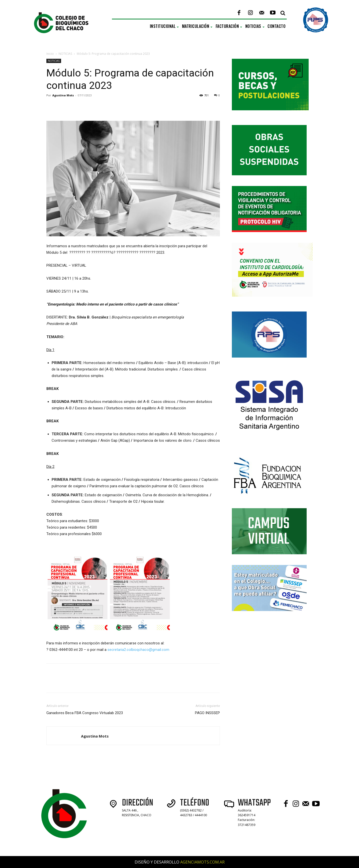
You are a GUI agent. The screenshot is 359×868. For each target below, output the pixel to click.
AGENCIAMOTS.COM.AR (202, 862)
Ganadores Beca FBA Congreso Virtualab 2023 (85, 713)
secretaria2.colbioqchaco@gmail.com (138, 650)
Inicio (50, 54)
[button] (283, 13)
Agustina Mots (63, 95)
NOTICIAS (65, 54)
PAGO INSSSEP (207, 713)
